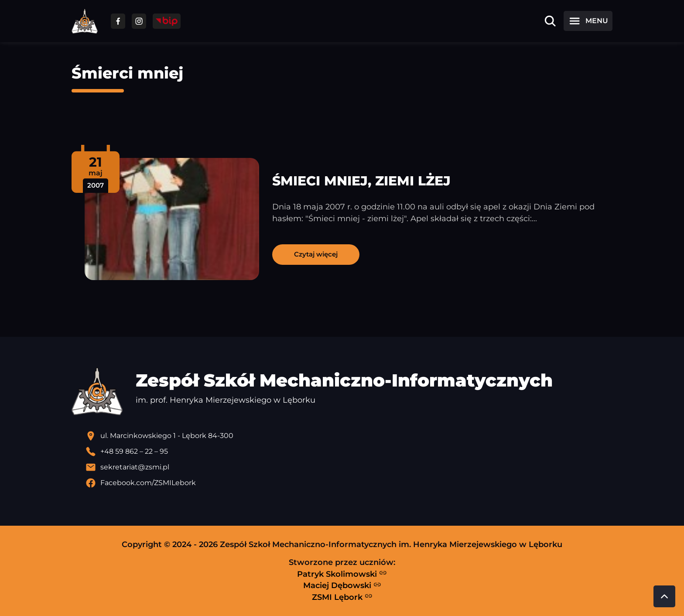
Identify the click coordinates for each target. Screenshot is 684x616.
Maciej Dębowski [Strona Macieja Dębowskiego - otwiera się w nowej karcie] (342, 585)
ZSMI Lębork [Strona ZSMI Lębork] (342, 597)
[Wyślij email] (349, 467)
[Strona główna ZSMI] (85, 21)
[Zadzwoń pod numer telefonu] (349, 452)
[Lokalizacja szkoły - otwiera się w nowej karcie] (349, 436)
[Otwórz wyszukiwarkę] (550, 21)
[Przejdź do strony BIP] (167, 21)
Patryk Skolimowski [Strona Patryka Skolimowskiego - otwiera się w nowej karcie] (342, 574)
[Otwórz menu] (588, 21)
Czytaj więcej (316, 254)
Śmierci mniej (127, 73)
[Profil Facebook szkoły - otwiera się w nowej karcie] (349, 483)
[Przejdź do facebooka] (118, 21)
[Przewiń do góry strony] (664, 596)
